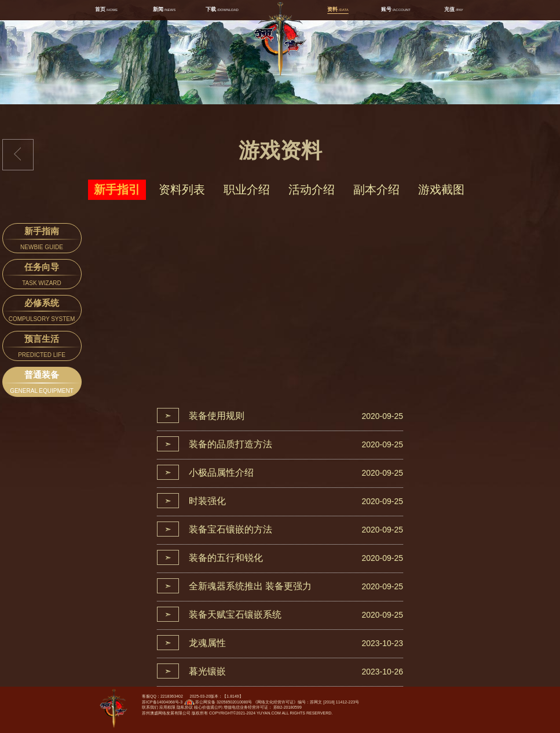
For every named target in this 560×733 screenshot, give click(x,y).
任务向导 (42, 276)
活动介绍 (312, 189)
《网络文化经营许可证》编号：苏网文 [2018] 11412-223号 (306, 702)
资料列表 (182, 189)
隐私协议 (185, 707)
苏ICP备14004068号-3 (162, 702)
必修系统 (42, 311)
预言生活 (42, 347)
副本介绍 (376, 189)
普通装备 (42, 383)
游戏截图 (441, 189)
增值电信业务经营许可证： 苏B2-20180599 (263, 707)
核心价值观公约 (208, 707)
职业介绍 (247, 189)
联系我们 (150, 707)
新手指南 (42, 240)
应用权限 (167, 707)
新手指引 (117, 189)
